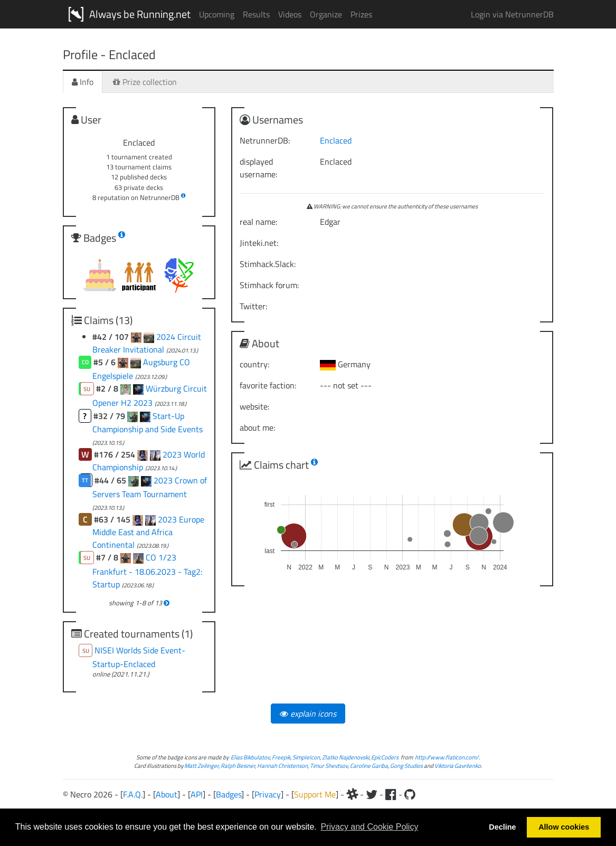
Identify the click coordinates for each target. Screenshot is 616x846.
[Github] (410, 794)
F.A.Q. (133, 794)
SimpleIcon (306, 757)
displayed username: (258, 168)
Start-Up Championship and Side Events (148, 422)
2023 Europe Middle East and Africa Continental (148, 532)
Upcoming (217, 14)
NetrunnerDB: (265, 140)
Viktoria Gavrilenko (458, 766)
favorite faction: (268, 385)
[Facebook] (391, 794)
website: (254, 406)
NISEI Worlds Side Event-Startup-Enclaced (139, 657)
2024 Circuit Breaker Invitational (147, 343)
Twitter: (253, 306)
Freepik (281, 757)
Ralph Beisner (238, 766)
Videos (290, 14)
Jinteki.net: (259, 243)
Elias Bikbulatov (250, 757)
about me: (257, 427)
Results (256, 14)
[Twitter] (372, 794)
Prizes (361, 14)
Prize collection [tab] (145, 82)
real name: (258, 222)
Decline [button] (502, 827)
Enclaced (336, 140)
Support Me (315, 794)
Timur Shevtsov (329, 766)
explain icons (308, 714)
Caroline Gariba (369, 766)
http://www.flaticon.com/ (447, 757)
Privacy (268, 794)
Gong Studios (406, 766)
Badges (229, 794)
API (197, 794)
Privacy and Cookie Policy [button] (369, 827)
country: (254, 364)
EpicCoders (385, 757)
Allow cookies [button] (564, 827)
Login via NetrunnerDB (512, 14)
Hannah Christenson (282, 766)
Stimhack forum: (269, 285)
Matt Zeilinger (201, 766)
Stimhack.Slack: (268, 264)
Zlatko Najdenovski (345, 757)
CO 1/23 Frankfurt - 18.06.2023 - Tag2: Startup (147, 571)
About (167, 794)
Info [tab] (83, 82)
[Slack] (352, 794)
